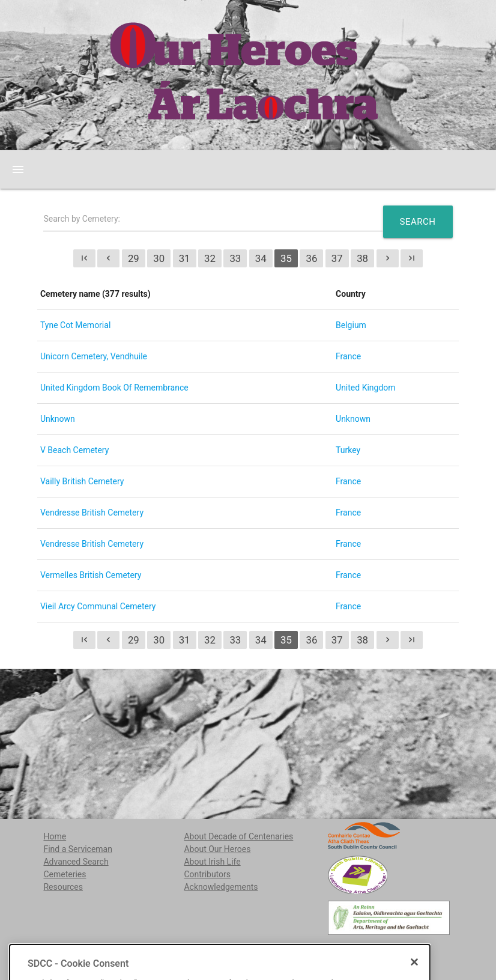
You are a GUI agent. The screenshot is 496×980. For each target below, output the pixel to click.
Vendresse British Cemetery (92, 513)
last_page (412, 258)
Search (418, 222)
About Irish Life (212, 862)
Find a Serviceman (78, 849)
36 (311, 258)
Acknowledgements (221, 887)
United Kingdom (366, 388)
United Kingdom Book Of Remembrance (114, 388)
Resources (63, 887)
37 (337, 258)
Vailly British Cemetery (82, 481)
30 (159, 258)
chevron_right (388, 258)
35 (286, 258)
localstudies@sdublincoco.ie (135, 951)
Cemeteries (65, 874)
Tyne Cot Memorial (75, 325)
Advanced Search (76, 862)
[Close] (414, 973)
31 (185, 258)
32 (210, 258)
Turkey (348, 450)
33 (235, 258)
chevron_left (108, 258)
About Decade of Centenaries (238, 836)
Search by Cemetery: (81, 219)
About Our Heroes (217, 849)
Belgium (351, 325)
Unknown (58, 419)
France (348, 356)
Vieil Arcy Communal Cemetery (98, 606)
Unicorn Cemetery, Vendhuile (94, 356)
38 (362, 258)
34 (261, 258)
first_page (84, 258)
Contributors (207, 874)
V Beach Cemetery (74, 450)
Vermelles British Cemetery (91, 575)
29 (134, 258)
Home (55, 836)
